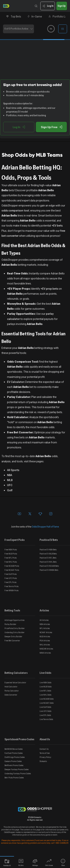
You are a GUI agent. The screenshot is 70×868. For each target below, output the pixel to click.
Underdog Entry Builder (14, 632)
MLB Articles (45, 636)
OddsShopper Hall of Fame (45, 527)
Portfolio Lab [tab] (58, 16)
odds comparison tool (15, 210)
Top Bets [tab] (14, 16)
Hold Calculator (11, 687)
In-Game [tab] (35, 16)
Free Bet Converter (12, 641)
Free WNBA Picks (11, 590)
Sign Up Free (51, 127)
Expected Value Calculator (15, 683)
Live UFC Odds (45, 711)
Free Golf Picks (11, 574)
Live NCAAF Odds (47, 703)
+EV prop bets (49, 289)
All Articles (44, 620)
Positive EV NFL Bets (48, 558)
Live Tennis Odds (46, 719)
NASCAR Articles (46, 649)
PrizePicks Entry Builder (15, 628)
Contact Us (44, 749)
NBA (10, 475)
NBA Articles (45, 624)
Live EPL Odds (45, 715)
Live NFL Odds (45, 691)
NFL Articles (45, 628)
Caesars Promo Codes (13, 761)
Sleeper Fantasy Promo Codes (17, 769)
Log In (48, 6)
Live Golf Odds (45, 707)
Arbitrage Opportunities (14, 620)
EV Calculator (15, 382)
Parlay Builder (10, 624)
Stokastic (43, 761)
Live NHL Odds (45, 695)
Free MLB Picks (11, 554)
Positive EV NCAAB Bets (49, 566)
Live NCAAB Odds (47, 699)
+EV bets (57, 225)
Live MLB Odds (46, 687)
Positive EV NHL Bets (48, 562)
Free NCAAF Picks (12, 570)
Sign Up (62, 6)
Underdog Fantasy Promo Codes (18, 773)
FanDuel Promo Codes (14, 753)
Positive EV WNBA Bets (49, 570)
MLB (10, 480)
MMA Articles (45, 653)
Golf (10, 490)
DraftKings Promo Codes (15, 757)
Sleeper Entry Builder (13, 636)
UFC (10, 485)
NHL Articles (45, 645)
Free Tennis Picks (11, 586)
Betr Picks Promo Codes (14, 778)
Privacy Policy (45, 757)
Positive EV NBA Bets (48, 550)
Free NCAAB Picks (12, 566)
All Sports (13, 470)
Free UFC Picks (11, 578)
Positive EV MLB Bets (48, 554)
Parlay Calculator (12, 691)
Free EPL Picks (10, 582)
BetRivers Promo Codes (14, 765)
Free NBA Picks (11, 550)
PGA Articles (45, 641)
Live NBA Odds (45, 683)
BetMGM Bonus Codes (14, 749)
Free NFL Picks (11, 558)
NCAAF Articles (46, 632)
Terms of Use (45, 753)
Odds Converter (11, 695)
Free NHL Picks (11, 562)
